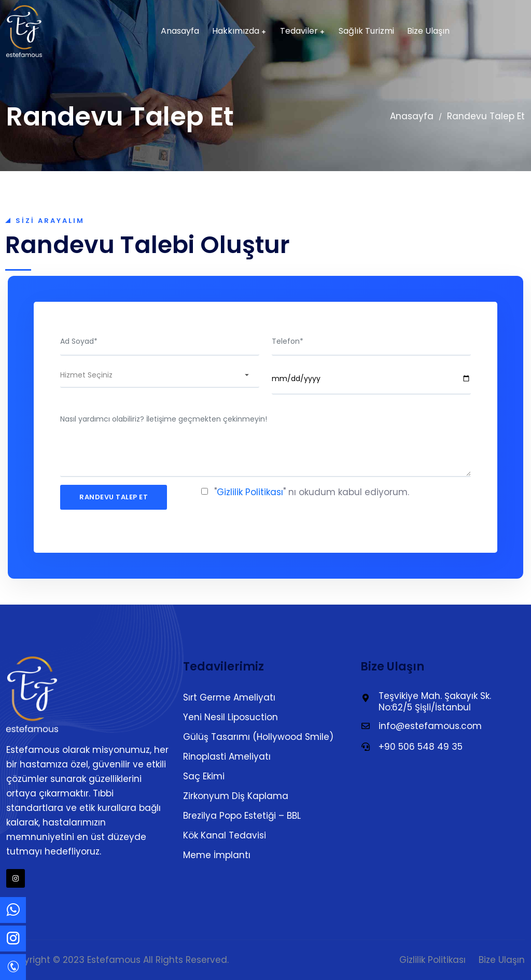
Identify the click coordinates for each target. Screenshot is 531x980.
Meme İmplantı (217, 855)
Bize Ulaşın (428, 31)
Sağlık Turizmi (366, 31)
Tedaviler (299, 31)
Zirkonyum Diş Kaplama (236, 796)
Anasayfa (180, 31)
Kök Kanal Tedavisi (225, 835)
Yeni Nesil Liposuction (230, 717)
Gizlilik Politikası (250, 492)
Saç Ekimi (204, 776)
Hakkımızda (236, 31)
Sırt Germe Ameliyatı (229, 697)
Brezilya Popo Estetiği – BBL (242, 816)
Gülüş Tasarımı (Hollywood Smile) (258, 737)
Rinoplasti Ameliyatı (227, 757)
